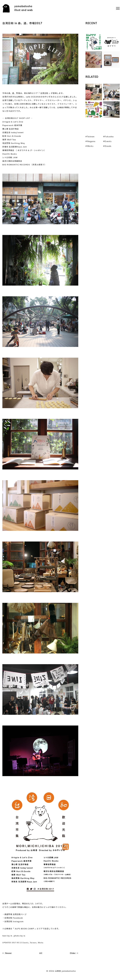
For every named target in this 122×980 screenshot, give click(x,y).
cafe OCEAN (32, 97)
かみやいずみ (47, 97)
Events (26, 943)
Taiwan (33, 943)
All (41, 953)
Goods (108, 146)
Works (41, 943)
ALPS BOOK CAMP (25, 929)
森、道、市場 (14, 93)
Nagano (91, 141)
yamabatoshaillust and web (24, 8)
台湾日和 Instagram (14, 921)
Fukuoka (109, 137)
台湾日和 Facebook (14, 918)
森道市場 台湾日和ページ (16, 914)
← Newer (7, 953)
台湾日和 (44, 93)
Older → (74, 953)
